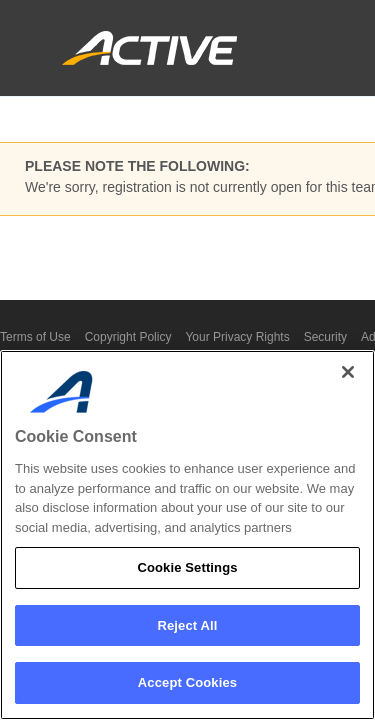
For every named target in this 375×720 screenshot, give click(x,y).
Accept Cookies (187, 682)
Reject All (187, 625)
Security (325, 337)
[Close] (348, 372)
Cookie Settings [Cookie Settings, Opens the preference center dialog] (187, 567)
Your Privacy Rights (237, 337)
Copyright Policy (128, 337)
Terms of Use (35, 337)
